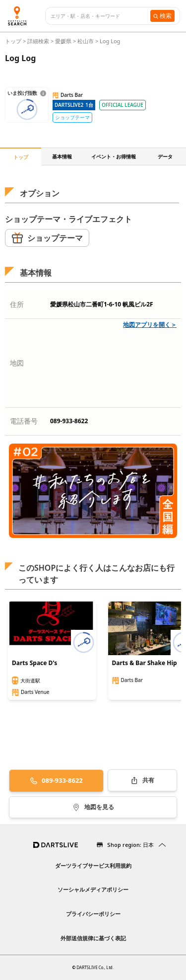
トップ (14, 41)
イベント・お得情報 (114, 156)
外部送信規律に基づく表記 (93, 938)
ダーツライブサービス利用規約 (93, 866)
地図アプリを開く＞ (150, 325)
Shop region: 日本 (130, 845)
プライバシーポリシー (93, 914)
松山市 (86, 41)
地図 (17, 363)
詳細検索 (39, 41)
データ (165, 156)
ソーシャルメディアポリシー (93, 889)
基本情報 (62, 156)
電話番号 (24, 421)
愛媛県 (63, 41)
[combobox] (100, 16)
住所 (17, 304)
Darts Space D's (34, 663)
